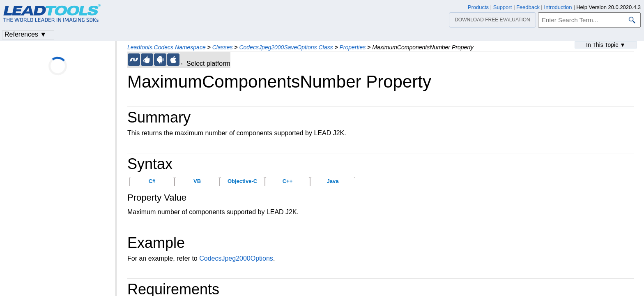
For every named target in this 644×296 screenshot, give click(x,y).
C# (152, 181)
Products (478, 7)
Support (503, 7)
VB (197, 181)
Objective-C (242, 181)
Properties (352, 47)
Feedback (528, 7)
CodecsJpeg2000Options (236, 258)
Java (333, 181)
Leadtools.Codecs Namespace (167, 47)
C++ (288, 181)
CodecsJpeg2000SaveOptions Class (286, 47)
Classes (223, 47)
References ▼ (25, 34)
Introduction (558, 7)
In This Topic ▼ (606, 45)
